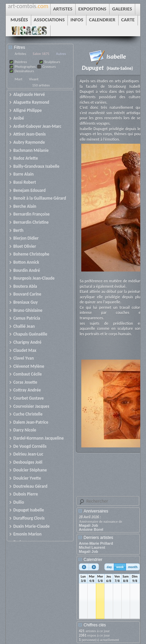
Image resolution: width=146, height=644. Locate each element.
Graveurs (49, 67)
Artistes (20, 54)
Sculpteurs (52, 62)
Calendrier (93, 560)
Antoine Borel (91, 529)
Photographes (25, 67)
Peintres (21, 62)
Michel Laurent (92, 547)
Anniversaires (96, 511)
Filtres (19, 47)
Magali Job (89, 525)
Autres (61, 54)
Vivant (34, 79)
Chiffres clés (95, 625)
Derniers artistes (98, 538)
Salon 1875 (41, 54)
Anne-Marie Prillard (96, 543)
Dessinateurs (24, 71)
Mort (18, 79)
